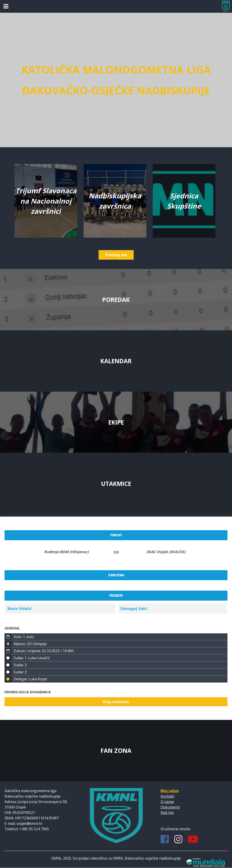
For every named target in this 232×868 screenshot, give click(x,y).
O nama (167, 802)
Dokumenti (170, 807)
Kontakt (167, 796)
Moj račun (170, 791)
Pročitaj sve (116, 255)
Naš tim (167, 813)
